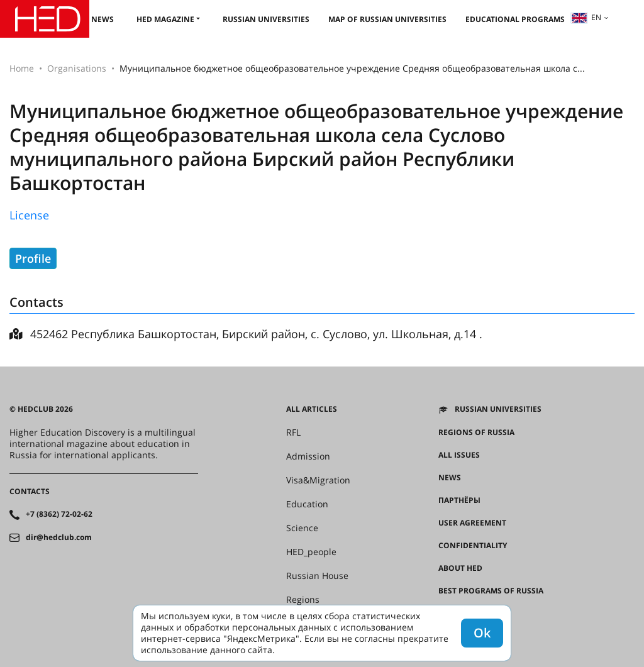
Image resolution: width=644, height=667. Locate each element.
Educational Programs (515, 19)
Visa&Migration (318, 480)
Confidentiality (473, 546)
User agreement (472, 523)
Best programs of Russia (491, 591)
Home (22, 68)
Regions (303, 600)
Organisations (77, 68)
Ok (482, 633)
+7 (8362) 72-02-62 (59, 514)
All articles (312, 409)
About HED (460, 568)
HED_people (311, 552)
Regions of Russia (476, 433)
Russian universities (266, 19)
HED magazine (165, 19)
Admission (308, 456)
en (586, 17)
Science (302, 528)
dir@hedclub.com (59, 537)
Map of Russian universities (387, 19)
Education (307, 504)
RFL (293, 433)
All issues (459, 455)
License (29, 215)
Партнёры (459, 500)
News (103, 19)
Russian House (317, 576)
